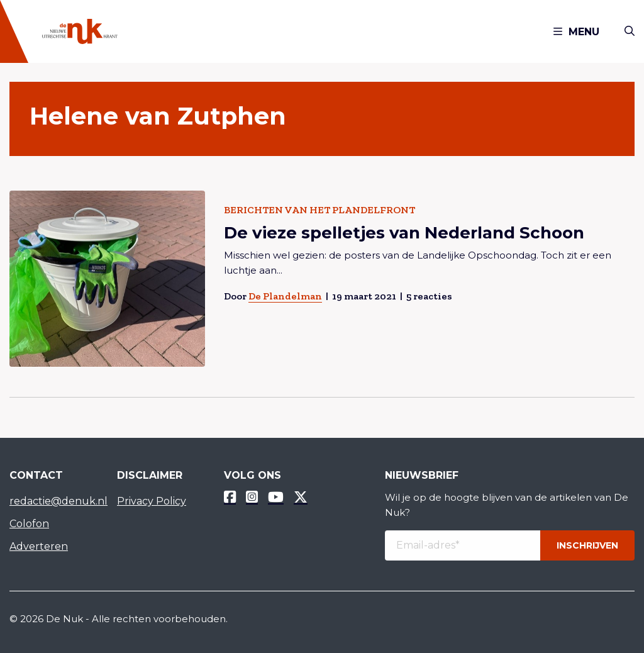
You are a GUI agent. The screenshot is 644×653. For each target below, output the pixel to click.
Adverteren (39, 546)
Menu (576, 32)
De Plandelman (285, 296)
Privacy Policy (152, 501)
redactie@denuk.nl (54, 501)
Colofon (29, 524)
